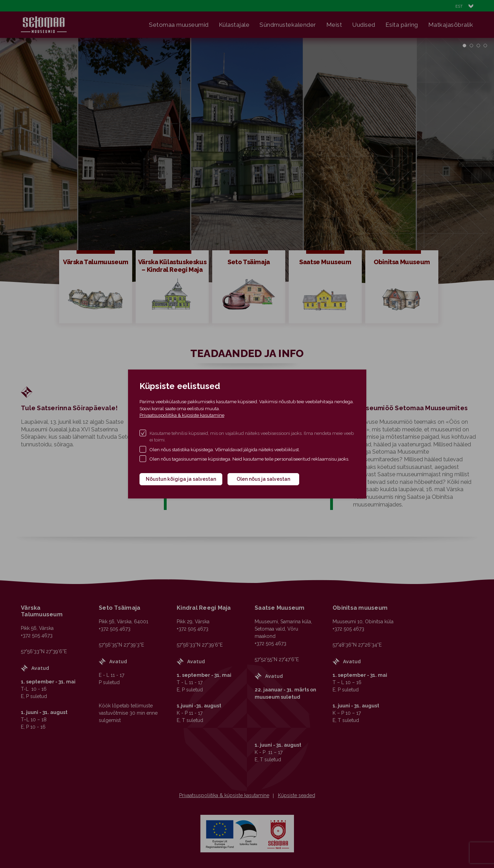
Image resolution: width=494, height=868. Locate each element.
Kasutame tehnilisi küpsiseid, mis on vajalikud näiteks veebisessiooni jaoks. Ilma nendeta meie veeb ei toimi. (252, 437)
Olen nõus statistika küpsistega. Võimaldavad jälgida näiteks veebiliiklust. (225, 450)
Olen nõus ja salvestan (263, 479)
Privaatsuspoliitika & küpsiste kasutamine (182, 415)
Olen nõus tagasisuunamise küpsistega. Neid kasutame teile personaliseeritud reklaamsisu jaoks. (249, 459)
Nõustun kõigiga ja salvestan (181, 479)
